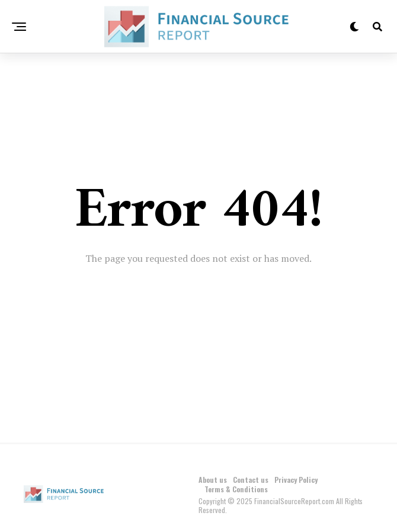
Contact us (251, 480)
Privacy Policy (296, 480)
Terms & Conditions (236, 489)
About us (213, 480)
